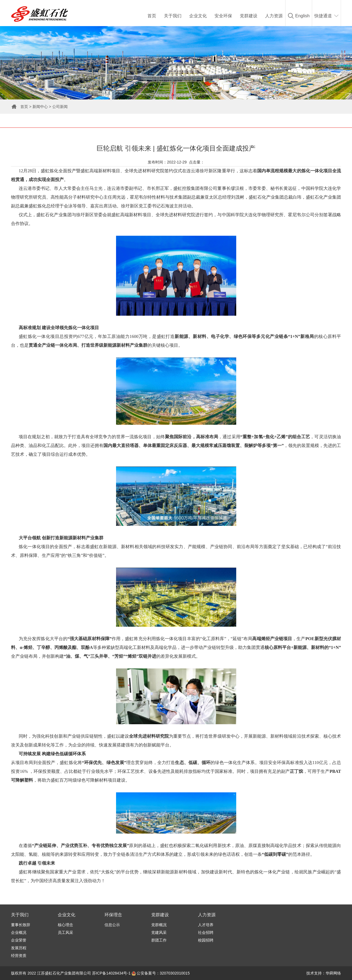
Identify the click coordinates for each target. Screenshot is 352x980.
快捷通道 (323, 16)
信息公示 (112, 925)
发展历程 (19, 948)
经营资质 (19, 956)
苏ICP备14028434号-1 (111, 973)
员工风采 (65, 932)
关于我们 (173, 16)
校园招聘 (206, 940)
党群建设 (249, 16)
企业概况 (19, 932)
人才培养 (206, 925)
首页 (152, 16)
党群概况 (159, 925)
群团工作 (159, 940)
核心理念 (65, 925)
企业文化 (198, 16)
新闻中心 (40, 107)
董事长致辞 (21, 925)
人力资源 (274, 16)
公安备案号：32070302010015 (161, 973)
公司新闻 (60, 107)
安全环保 (223, 16)
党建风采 (159, 932)
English (302, 16)
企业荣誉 (19, 940)
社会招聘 (206, 932)
